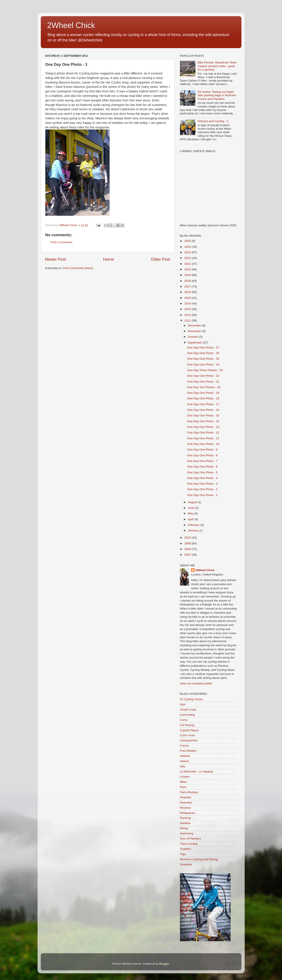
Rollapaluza (188, 813)
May (191, 513)
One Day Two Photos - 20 (204, 387)
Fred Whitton (188, 751)
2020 (188, 269)
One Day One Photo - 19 (203, 393)
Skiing (184, 828)
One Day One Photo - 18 (203, 398)
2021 (188, 264)
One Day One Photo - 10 (203, 444)
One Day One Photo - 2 (202, 489)
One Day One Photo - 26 (203, 353)
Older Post (160, 259)
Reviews (185, 808)
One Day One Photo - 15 (203, 415)
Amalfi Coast (188, 710)
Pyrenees (186, 803)
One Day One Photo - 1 (202, 495)
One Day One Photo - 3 (202, 484)
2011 (188, 321)
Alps (183, 704)
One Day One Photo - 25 (203, 359)
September (195, 343)
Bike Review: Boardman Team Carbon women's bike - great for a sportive (217, 66)
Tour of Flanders (191, 839)
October (194, 337)
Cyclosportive (189, 740)
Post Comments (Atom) (78, 268)
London (185, 777)
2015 (188, 298)
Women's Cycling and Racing (199, 859)
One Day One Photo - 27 (203, 347)
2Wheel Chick (71, 25)
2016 (188, 292)
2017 (188, 286)
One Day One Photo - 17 (203, 404)
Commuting (187, 715)
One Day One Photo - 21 (203, 382)
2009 (188, 543)
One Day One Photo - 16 (203, 410)
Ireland (184, 761)
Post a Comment (62, 242)
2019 (188, 275)
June (191, 508)
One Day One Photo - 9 (202, 450)
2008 (188, 549)
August (193, 502)
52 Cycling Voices (191, 699)
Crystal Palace (189, 730)
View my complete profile (196, 683)
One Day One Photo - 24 (203, 365)
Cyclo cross (187, 735)
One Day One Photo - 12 (203, 432)
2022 (188, 258)
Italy (183, 766)
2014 (188, 303)
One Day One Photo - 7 (202, 461)
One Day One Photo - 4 (202, 478)
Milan (183, 782)
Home (109, 259)
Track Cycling (189, 844)
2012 (188, 315)
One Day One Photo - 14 (203, 421)
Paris (183, 787)
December (195, 325)
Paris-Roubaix (189, 792)
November (195, 331)
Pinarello (186, 797)
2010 (188, 538)
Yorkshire (186, 864)
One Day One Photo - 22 (203, 376)
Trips (183, 854)
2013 (188, 309)
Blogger (164, 964)
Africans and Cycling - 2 (213, 121)
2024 (188, 247)
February (194, 525)
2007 (188, 555)
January (194, 530)
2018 (188, 281)
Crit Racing (187, 725)
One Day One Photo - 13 (203, 427)
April (191, 519)
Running (185, 818)
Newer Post (56, 259)
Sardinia (185, 823)
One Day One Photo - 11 (203, 438)
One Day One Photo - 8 (202, 455)
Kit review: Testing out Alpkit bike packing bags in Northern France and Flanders (217, 95)
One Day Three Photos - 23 (205, 370)
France (184, 746)
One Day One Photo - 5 (202, 472)
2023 (188, 252)
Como (184, 720)
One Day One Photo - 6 (202, 467)
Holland (185, 756)
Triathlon (186, 849)
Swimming (187, 833)
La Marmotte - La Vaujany (197, 771)
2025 (188, 241)
